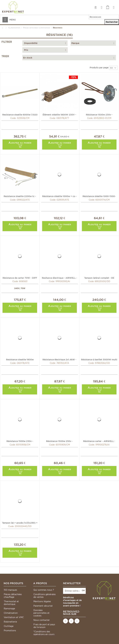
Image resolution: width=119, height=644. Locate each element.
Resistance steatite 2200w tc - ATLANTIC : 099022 (20, 196)
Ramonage (9, 609)
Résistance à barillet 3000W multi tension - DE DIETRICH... (99, 359)
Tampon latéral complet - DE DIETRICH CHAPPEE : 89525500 (99, 278)
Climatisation (11, 613)
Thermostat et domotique (11, 603)
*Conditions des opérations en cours (44, 633)
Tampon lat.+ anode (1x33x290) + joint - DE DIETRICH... (20, 523)
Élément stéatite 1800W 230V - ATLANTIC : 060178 (59, 115)
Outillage (9, 626)
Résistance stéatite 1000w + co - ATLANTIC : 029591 (59, 196)
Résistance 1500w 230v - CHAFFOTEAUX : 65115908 (20, 441)
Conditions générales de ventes (45, 596)
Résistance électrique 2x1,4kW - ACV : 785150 (59, 359)
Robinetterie (10, 622)
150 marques (10, 590)
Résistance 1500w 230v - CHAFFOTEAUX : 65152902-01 (99, 115)
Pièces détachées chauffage (13, 596)
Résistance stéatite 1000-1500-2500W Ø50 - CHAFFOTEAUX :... (99, 196)
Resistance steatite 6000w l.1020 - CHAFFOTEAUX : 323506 (20, 115)
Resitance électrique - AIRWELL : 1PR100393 (59, 278)
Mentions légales (42, 601)
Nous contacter (42, 620)
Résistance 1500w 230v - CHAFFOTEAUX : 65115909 (59, 441)
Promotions (10, 631)
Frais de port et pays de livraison (44, 626)
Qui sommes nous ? (44, 590)
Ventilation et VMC (14, 617)
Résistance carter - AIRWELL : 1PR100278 (99, 441)
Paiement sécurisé (43, 606)
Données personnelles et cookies (41, 613)
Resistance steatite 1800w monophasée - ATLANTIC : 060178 (20, 359)
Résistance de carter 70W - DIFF (20, 278)
